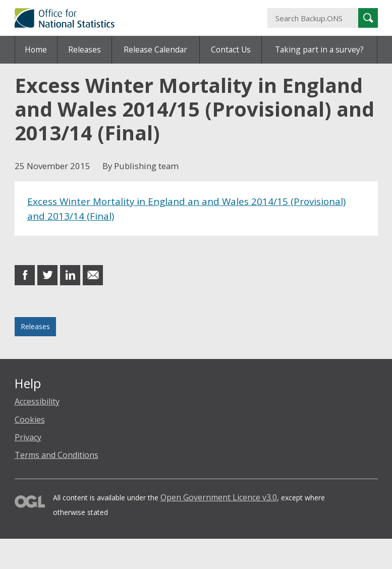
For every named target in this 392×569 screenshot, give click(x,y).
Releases (85, 49)
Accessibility (37, 401)
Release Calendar (155, 49)
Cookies (30, 420)
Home (36, 49)
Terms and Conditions (57, 455)
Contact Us (231, 49)
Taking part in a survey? (319, 49)
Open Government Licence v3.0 (219, 497)
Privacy (28, 437)
